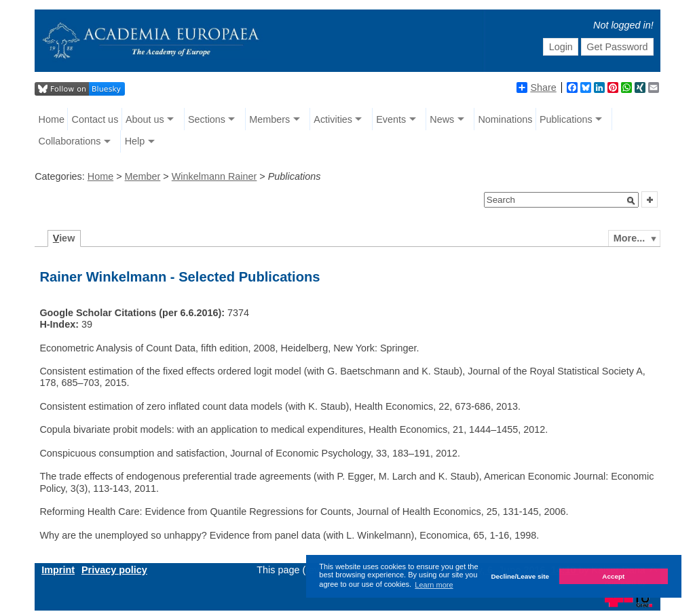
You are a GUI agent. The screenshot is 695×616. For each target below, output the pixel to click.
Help (135, 141)
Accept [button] (613, 576)
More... (629, 238)
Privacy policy (114, 570)
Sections (207, 119)
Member (143, 176)
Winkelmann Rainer (214, 176)
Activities (333, 119)
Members (269, 119)
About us (145, 119)
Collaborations (70, 141)
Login (561, 47)
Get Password (617, 47)
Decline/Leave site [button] (520, 576)
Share (536, 88)
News (442, 119)
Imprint (58, 570)
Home (52, 119)
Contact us (95, 119)
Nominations (505, 119)
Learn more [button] (434, 585)
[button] (631, 201)
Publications (566, 119)
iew (64, 238)
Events (391, 119)
